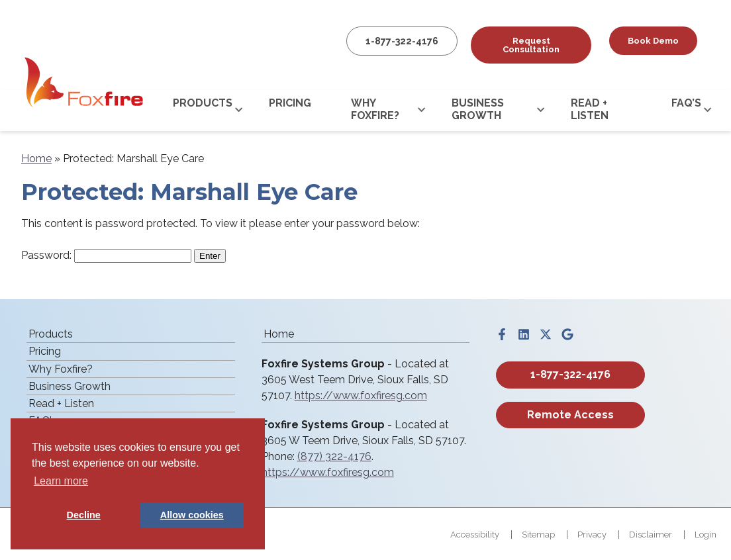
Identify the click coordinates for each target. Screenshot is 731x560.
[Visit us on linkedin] (524, 334)
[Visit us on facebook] (502, 334)
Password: (106, 255)
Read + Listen (590, 109)
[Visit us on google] (567, 334)
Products (203, 103)
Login (706, 535)
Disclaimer (651, 535)
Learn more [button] (61, 481)
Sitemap (538, 535)
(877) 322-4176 (334, 456)
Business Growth (478, 109)
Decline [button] (84, 515)
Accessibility (475, 535)
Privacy (592, 535)
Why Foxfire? (375, 109)
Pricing (290, 103)
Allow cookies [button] (192, 515)
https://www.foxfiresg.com (361, 396)
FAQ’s (686, 103)
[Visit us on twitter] (546, 334)
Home (36, 159)
